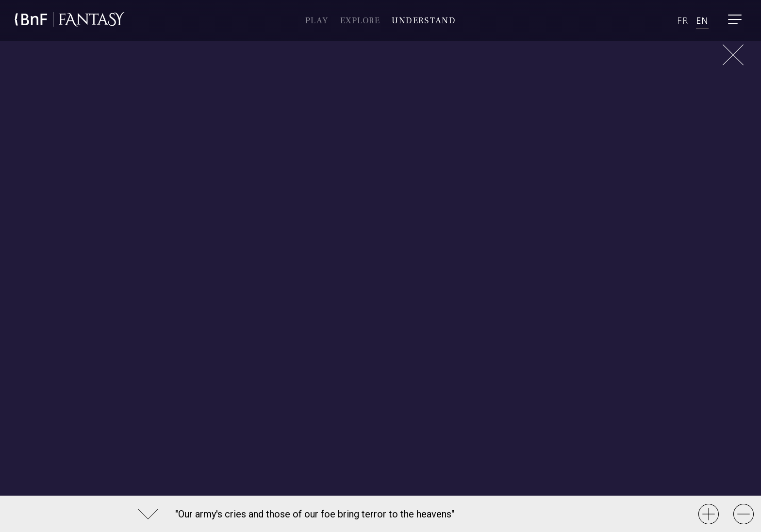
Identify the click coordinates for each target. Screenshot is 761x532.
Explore (360, 21)
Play (317, 21)
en (702, 20)
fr (682, 20)
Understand (424, 21)
